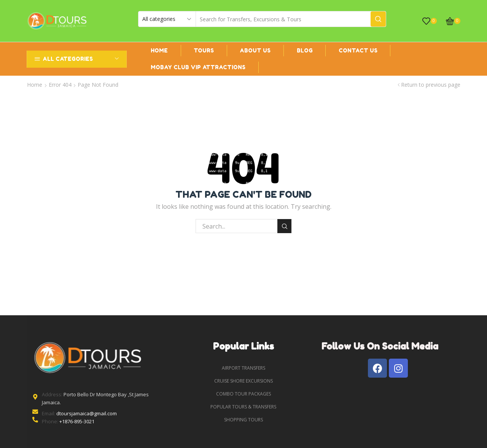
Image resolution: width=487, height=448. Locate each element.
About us (255, 50)
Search (284, 226)
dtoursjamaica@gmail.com (87, 413)
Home (159, 50)
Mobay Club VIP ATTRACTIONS (198, 67)
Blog (305, 50)
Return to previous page (431, 85)
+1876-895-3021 (77, 421)
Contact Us (358, 50)
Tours (204, 50)
